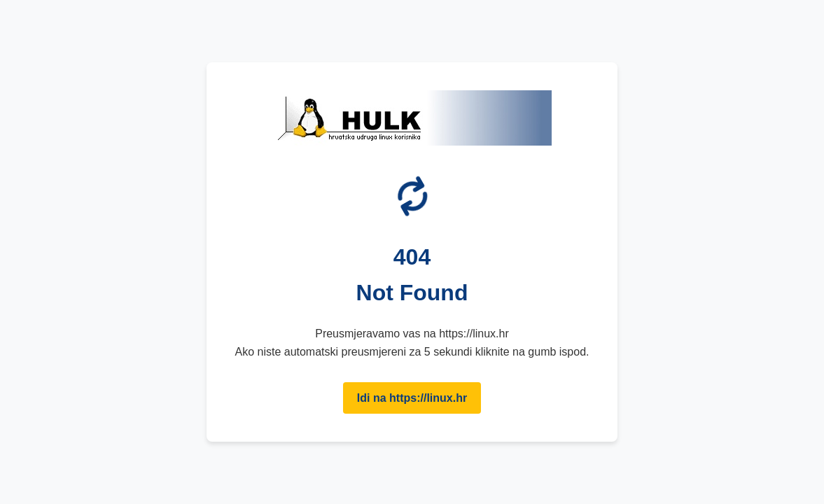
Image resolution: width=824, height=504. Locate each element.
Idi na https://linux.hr (412, 398)
